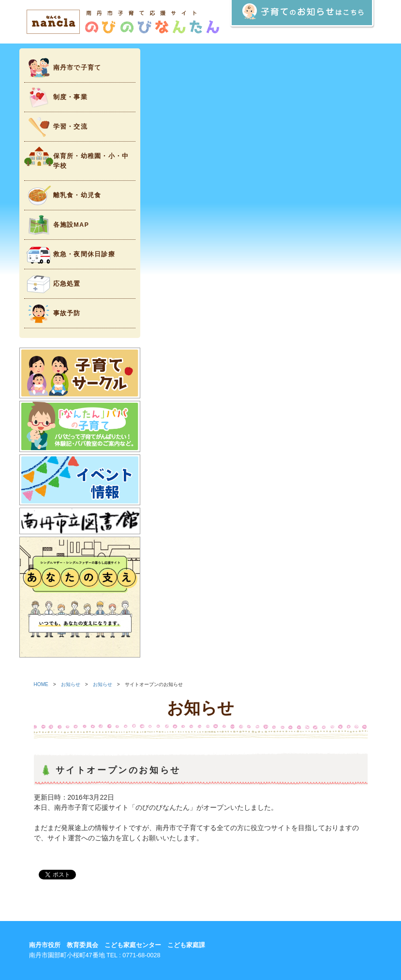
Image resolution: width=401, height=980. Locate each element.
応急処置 (52, 284)
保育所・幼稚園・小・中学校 (77, 158)
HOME (41, 684)
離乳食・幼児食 (63, 196)
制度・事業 (56, 97)
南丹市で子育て (63, 68)
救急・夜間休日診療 (70, 255)
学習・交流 (56, 127)
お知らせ (71, 684)
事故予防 (52, 314)
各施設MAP (57, 225)
